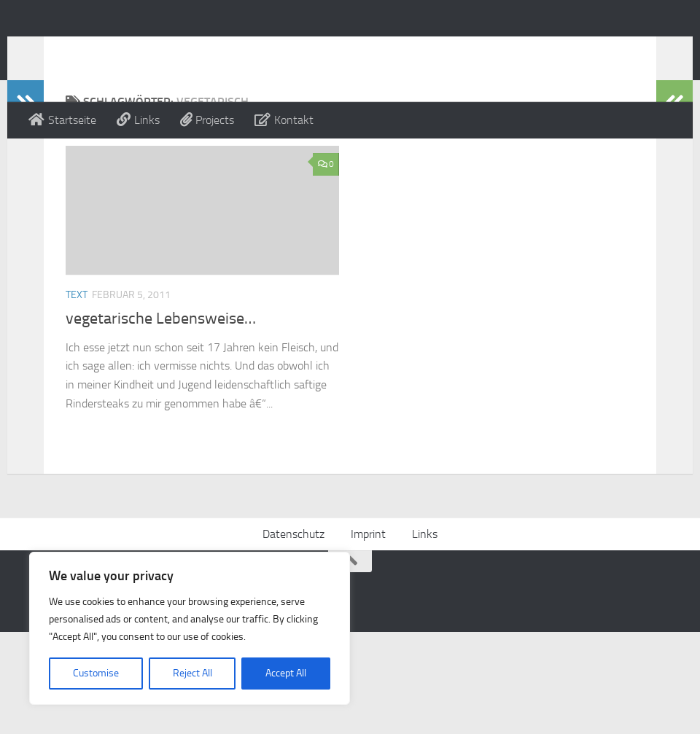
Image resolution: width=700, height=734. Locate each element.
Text (77, 353)
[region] (190, 628)
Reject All (192, 673)
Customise (96, 673)
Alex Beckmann (127, 50)
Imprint (368, 636)
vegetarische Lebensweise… (161, 377)
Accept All (286, 673)
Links (425, 636)
